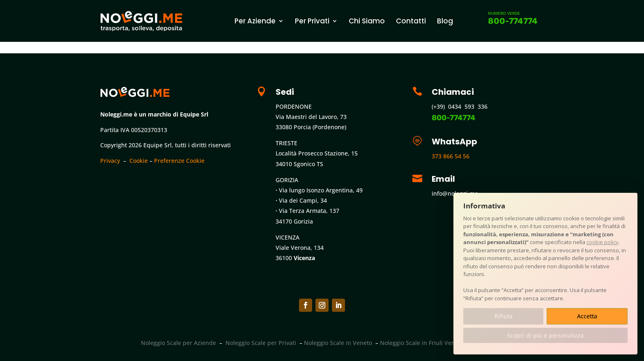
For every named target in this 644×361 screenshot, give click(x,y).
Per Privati (312, 21)
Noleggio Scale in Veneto (338, 343)
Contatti (411, 21)
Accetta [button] (587, 316)
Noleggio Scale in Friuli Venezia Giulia (432, 343)
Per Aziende (255, 21)
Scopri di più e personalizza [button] (545, 335)
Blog (445, 21)
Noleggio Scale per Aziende (178, 343)
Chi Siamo (367, 21)
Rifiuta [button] (504, 316)
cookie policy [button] (603, 242)
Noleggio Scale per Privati (261, 343)
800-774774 (513, 21)
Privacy (110, 161)
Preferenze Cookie (179, 161)
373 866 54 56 (451, 156)
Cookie (139, 161)
